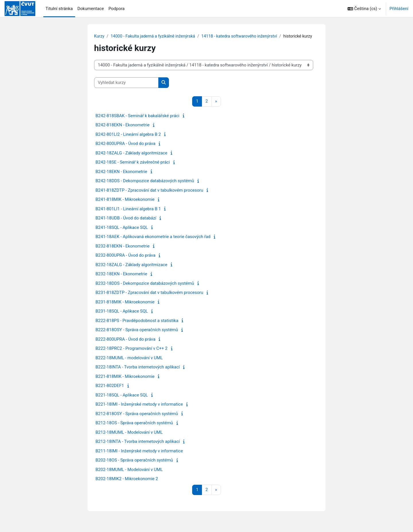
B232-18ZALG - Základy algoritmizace (131, 272)
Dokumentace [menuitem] (91, 9)
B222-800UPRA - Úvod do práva (125, 346)
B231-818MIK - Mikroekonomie (125, 309)
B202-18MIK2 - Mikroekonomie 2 (127, 486)
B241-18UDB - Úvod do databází (126, 225)
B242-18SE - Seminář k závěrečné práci (133, 169)
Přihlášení (399, 9)
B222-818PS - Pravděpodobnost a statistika (137, 327)
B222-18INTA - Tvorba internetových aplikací (138, 374)
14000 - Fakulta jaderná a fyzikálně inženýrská (155, 36)
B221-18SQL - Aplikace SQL (122, 402)
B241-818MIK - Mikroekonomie (125, 206)
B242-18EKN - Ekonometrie (121, 178)
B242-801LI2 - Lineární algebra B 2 (128, 141)
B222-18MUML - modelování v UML (129, 365)
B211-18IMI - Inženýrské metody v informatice (139, 458)
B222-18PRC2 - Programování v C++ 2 (132, 355)
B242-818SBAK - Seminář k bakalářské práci (137, 123)
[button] (364, 9)
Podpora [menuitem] (116, 9)
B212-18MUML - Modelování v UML (129, 439)
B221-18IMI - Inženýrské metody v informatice (139, 411)
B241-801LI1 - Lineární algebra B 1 (128, 216)
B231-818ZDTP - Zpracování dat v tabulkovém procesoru (149, 299)
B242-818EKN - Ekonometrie (123, 132)
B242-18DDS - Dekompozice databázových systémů (145, 188)
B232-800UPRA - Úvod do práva (125, 262)
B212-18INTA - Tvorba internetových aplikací (138, 448)
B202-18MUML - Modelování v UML (129, 476)
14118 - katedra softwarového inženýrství (244, 36)
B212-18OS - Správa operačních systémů (134, 430)
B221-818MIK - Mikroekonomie (125, 383)
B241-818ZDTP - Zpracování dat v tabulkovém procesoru (149, 197)
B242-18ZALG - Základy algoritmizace (131, 160)
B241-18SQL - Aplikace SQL (122, 234)
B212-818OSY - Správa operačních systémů (137, 421)
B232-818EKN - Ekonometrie (123, 253)
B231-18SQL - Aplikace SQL (122, 318)
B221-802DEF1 (110, 392)
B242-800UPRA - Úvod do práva (125, 150)
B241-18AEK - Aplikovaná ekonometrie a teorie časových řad (153, 244)
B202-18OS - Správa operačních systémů (134, 467)
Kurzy (99, 36)
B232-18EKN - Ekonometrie (121, 281)
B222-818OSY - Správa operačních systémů (137, 337)
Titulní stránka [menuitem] (59, 9)
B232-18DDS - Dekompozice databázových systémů (145, 290)
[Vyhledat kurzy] (126, 90)
